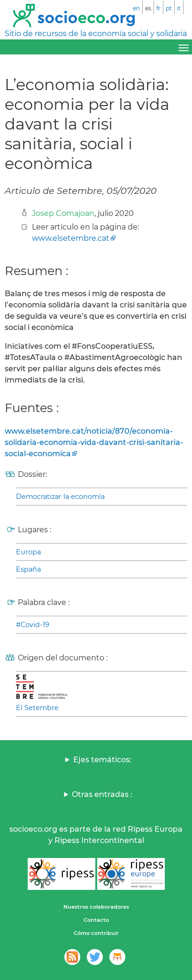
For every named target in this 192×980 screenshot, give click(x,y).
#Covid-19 (33, 625)
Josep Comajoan (63, 213)
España (28, 569)
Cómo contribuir (96, 933)
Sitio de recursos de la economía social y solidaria (96, 34)
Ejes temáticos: (102, 760)
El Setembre (37, 708)
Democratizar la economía (60, 497)
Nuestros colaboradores (96, 907)
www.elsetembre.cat (71, 238)
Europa (28, 552)
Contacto (96, 920)
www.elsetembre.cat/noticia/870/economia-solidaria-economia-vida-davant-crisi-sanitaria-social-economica (94, 442)
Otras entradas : (102, 794)
